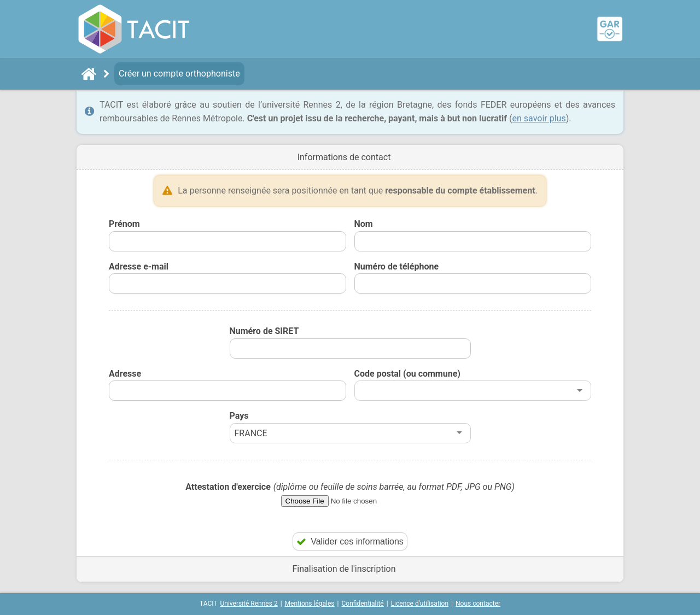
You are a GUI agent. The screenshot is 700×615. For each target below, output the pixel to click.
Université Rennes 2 (249, 604)
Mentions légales (310, 604)
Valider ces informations (350, 541)
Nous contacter (478, 604)
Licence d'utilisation (420, 604)
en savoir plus (539, 118)
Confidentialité (363, 604)
